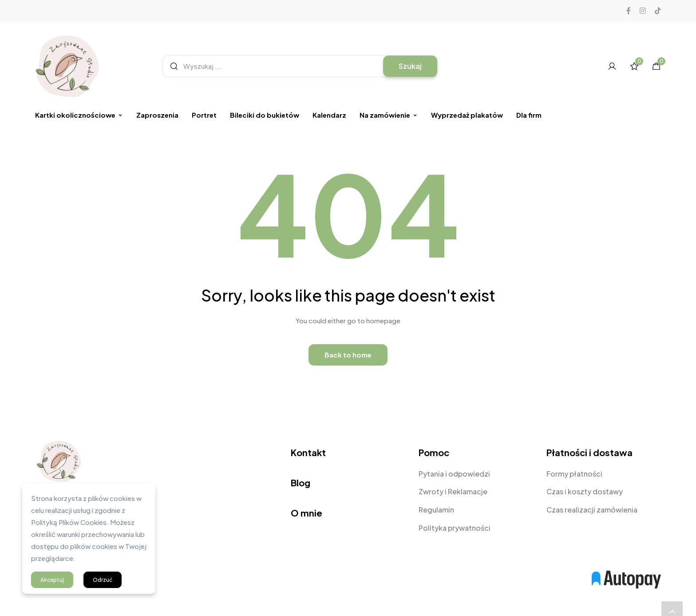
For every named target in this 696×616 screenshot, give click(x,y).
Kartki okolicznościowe (79, 115)
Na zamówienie (389, 115)
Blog (301, 483)
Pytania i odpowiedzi (454, 474)
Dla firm (529, 115)
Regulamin (436, 510)
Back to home (348, 355)
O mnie (306, 513)
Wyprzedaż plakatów (467, 115)
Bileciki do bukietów (265, 115)
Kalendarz (329, 115)
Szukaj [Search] (410, 66)
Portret (204, 115)
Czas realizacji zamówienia (592, 510)
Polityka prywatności (455, 528)
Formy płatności (574, 474)
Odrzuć (103, 580)
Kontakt (308, 452)
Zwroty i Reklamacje (453, 491)
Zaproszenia (157, 115)
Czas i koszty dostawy (585, 491)
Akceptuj (52, 580)
